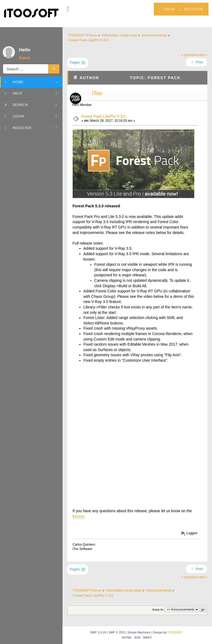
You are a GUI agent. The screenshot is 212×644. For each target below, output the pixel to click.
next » (203, 55)
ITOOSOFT (175, 632)
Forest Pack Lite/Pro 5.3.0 (104, 116)
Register (191, 9)
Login (167, 9)
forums (78, 516)
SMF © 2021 (117, 632)
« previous (189, 55)
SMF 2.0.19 (98, 632)
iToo (97, 93)
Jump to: (158, 609)
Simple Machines (139, 632)
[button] (68, 9)
